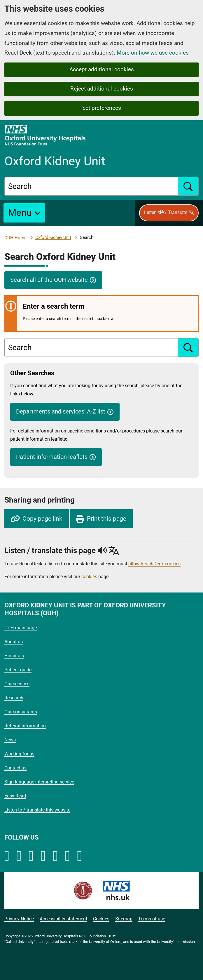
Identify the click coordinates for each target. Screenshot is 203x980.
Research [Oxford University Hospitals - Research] (14, 698)
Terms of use (152, 919)
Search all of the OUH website (49, 280)
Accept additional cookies (102, 69)
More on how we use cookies (153, 53)
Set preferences (102, 108)
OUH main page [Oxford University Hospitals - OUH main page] (21, 628)
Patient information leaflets (52, 457)
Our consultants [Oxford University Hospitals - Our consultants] (21, 712)
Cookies (101, 919)
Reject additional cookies (102, 89)
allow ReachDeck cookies (154, 564)
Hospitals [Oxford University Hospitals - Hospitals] (14, 656)
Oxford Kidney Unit (53, 237)
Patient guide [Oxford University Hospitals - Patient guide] (18, 670)
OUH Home (15, 238)
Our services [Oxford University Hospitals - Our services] (17, 684)
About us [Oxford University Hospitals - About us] (14, 642)
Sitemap (124, 919)
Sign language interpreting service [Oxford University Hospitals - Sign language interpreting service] (39, 782)
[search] (188, 186)
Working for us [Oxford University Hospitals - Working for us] (19, 754)
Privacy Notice (19, 919)
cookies (89, 577)
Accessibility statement (63, 919)
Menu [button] (20, 213)
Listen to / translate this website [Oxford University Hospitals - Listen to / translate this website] (37, 810)
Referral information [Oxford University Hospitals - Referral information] (25, 726)
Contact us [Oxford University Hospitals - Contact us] (15, 768)
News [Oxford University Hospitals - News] (10, 740)
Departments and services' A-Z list (61, 412)
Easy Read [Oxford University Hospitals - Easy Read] (15, 796)
